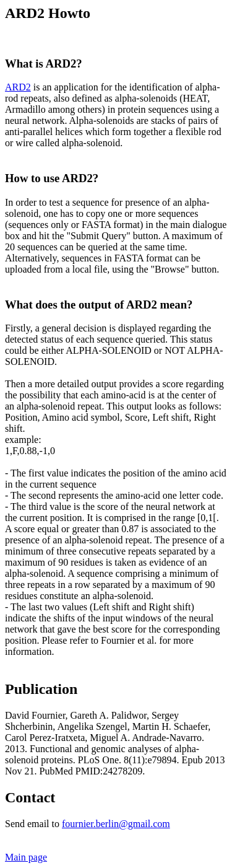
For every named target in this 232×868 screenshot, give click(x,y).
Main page (26, 857)
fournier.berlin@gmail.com (116, 824)
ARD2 (18, 87)
